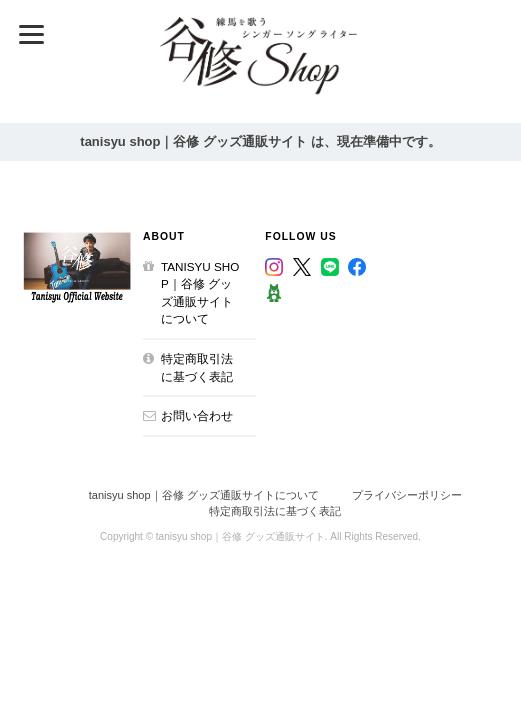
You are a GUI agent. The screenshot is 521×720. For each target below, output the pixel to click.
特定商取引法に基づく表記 (197, 367)
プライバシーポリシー (407, 495)
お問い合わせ (197, 415)
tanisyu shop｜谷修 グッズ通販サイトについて (200, 293)
